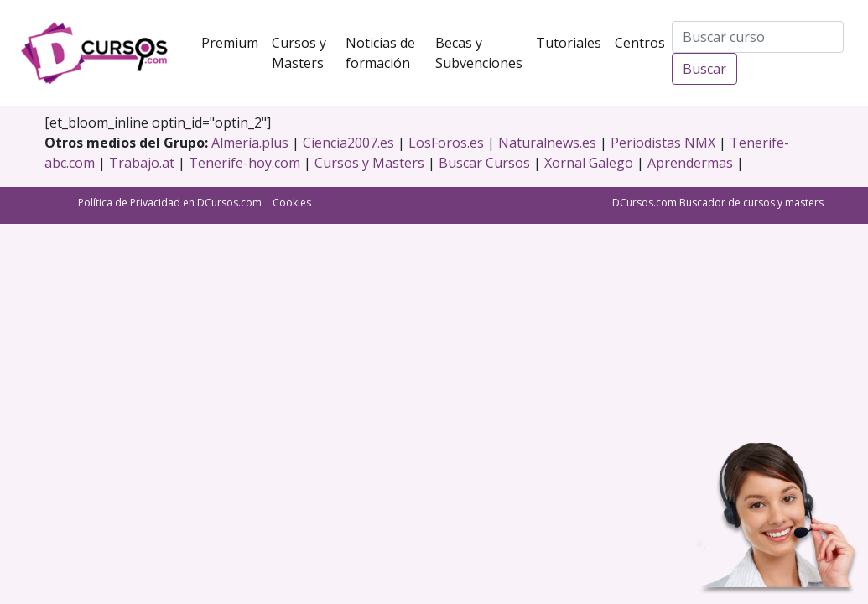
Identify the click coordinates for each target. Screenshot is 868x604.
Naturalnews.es (547, 143)
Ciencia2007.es (348, 143)
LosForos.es (446, 143)
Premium (233, 42)
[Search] (758, 37)
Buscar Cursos (484, 163)
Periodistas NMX (663, 143)
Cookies (292, 203)
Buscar (704, 69)
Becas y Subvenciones (482, 53)
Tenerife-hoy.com (244, 163)
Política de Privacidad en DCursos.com (170, 203)
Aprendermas (690, 163)
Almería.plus (250, 143)
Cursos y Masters (305, 53)
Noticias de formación (387, 53)
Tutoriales (572, 42)
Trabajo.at (142, 163)
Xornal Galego (589, 163)
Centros (643, 42)
